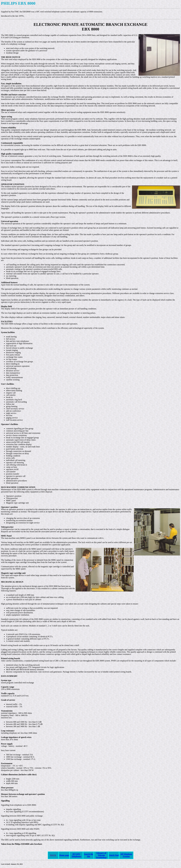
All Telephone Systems (126, 855)
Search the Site (88, 855)
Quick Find (114, 855)
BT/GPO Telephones (76, 855)
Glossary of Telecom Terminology (101, 855)
